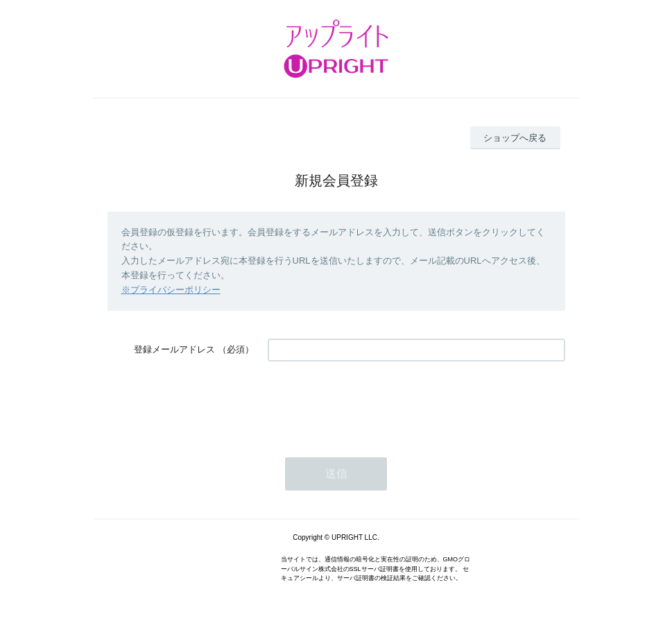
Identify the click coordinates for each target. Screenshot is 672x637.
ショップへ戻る (515, 138)
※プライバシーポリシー (171, 290)
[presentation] (373, 402)
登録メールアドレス (174, 349)
